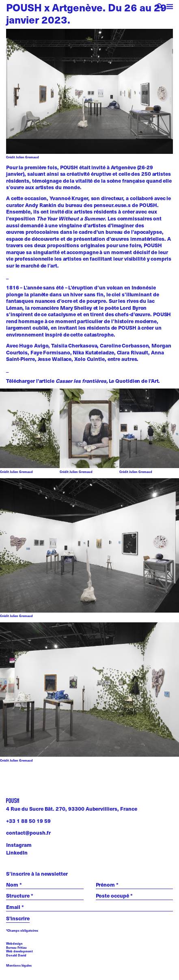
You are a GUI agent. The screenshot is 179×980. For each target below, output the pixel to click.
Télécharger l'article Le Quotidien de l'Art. (83, 381)
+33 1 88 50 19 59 (28, 821)
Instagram (19, 845)
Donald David (16, 955)
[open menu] (170, 8)
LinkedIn (17, 853)
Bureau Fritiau (16, 948)
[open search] (160, 8)
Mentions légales (19, 966)
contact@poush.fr (28, 833)
